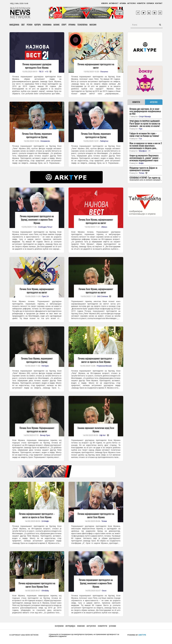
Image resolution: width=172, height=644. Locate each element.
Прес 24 (45, 296)
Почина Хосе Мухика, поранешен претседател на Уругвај (37, 135)
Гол (140, 139)
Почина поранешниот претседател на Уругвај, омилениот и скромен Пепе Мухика (37, 220)
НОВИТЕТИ (136, 102)
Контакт (159, 3)
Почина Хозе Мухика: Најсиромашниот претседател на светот (37, 430)
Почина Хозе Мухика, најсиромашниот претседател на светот (96, 221)
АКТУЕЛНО (154, 102)
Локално (104, 72)
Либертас (104, 141)
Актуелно (131, 3)
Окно (104, 591)
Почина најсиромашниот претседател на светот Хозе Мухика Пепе (37, 585)
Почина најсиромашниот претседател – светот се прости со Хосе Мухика (96, 360)
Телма (104, 521)
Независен (45, 141)
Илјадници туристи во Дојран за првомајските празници (143, 169)
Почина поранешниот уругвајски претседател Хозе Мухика (37, 66)
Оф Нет (103, 435)
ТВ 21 (41, 72)
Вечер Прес (45, 435)
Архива (123, 3)
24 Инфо (45, 521)
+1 (149, 151)
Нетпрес (45, 366)
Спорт (64, 25)
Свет (23, 25)
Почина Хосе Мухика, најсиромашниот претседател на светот (96, 291)
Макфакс (143, 151)
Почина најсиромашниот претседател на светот (96, 66)
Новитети (141, 3)
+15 (47, 72)
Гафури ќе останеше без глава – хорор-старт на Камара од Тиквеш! (144, 135)
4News (104, 227)
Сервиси (150, 3)
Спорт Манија (145, 117)
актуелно (91, 626)
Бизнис (57, 25)
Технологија (82, 25)
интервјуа (70, 626)
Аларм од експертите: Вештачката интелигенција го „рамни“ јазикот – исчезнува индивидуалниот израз (145, 158)
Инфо (141, 163)
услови (112, 626)
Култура (38, 25)
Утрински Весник (104, 366)
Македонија (14, 25)
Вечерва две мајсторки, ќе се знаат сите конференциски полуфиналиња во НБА (145, 111)
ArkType (142, 635)
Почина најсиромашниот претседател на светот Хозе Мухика (96, 515)
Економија (47, 25)
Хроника (72, 25)
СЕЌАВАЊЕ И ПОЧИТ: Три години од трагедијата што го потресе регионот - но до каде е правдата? (146, 180)
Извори (104, 3)
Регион (30, 25)
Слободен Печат (45, 227)
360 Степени (103, 296)
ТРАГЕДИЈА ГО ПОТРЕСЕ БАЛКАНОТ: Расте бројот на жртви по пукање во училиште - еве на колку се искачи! (145, 123)
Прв (141, 129)
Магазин (93, 25)
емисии (81, 626)
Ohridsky (45, 591)
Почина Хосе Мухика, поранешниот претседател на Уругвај (37, 360)
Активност (114, 3)
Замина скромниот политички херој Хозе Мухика (96, 430)
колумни (59, 626)
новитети (102, 626)
